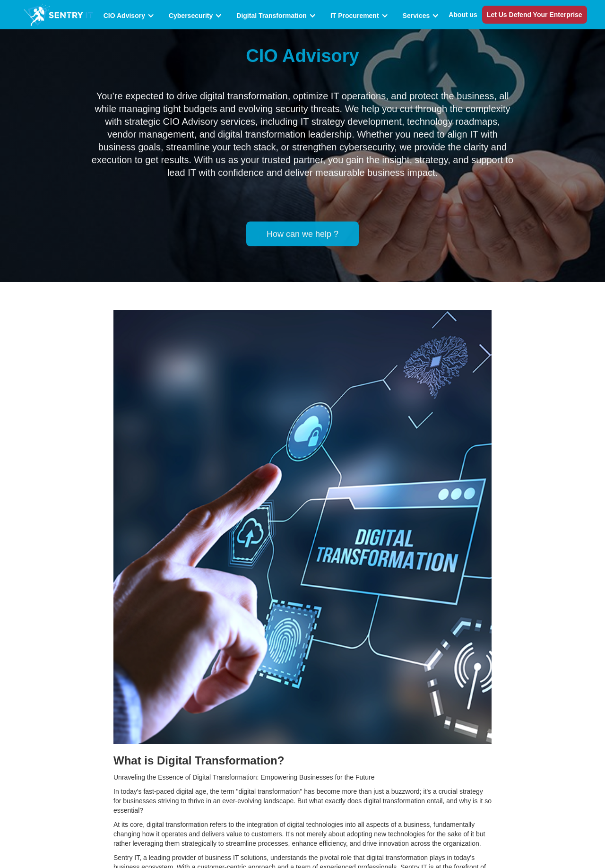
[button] (131, 16)
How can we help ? (302, 232)
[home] (58, 15)
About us (463, 15)
